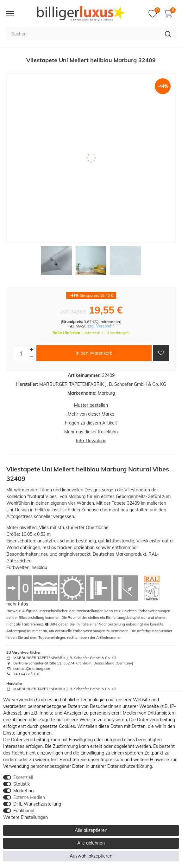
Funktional (24, 811)
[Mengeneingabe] (21, 353)
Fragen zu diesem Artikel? (91, 423)
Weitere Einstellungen (25, 817)
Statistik (22, 784)
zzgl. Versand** (101, 326)
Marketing (23, 791)
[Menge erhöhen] (32, 350)
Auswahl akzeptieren (91, 856)
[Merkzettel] (154, 14)
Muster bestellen (91, 405)
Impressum (112, 760)
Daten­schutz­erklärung (130, 766)
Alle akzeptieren (91, 830)
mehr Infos (17, 604)
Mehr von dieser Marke (91, 414)
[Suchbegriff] (83, 34)
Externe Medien (29, 797)
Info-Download (91, 441)
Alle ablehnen (91, 843)
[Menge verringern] (32, 356)
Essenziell (23, 777)
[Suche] (168, 34)
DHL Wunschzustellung (37, 804)
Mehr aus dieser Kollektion (91, 432)
